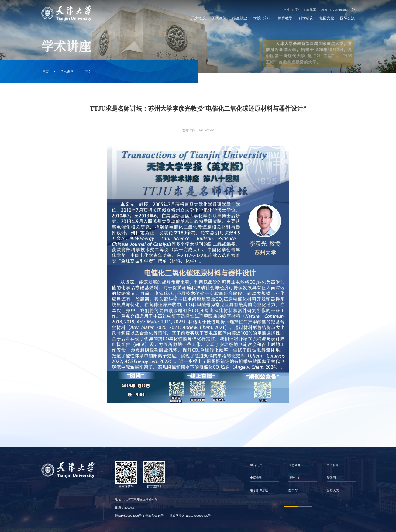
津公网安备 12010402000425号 (190, 516)
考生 (287, 10)
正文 (88, 71)
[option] (265, 478)
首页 (46, 71)
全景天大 (333, 490)
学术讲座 (67, 71)
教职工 (311, 10)
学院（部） (263, 18)
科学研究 (306, 18)
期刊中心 (294, 478)
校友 (325, 10)
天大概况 (198, 18)
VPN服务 (333, 465)
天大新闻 (219, 18)
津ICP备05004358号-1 (130, 516)
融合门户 (256, 465)
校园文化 (327, 18)
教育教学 (285, 18)
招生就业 (240, 18)
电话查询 (256, 478)
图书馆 (293, 490)
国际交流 (347, 18)
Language (340, 10)
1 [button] (290, 507)
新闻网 (331, 478)
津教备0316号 (155, 516)
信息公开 (294, 465)
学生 (298, 10)
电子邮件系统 (259, 490)
